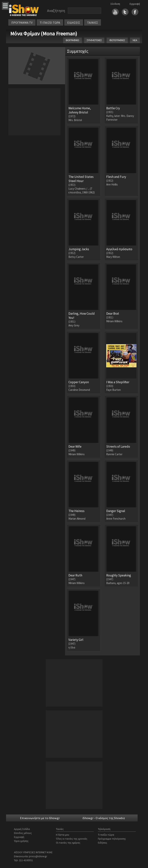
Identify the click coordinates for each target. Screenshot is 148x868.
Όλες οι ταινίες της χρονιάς (72, 839)
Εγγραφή (135, 4)
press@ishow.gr (38, 856)
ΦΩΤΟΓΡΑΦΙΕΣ (117, 40)
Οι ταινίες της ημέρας (68, 843)
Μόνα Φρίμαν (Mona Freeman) (44, 34)
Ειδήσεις (103, 843)
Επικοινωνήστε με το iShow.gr (40, 818)
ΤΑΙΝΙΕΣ (93, 23)
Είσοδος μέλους (23, 833)
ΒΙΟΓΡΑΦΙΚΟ (72, 40)
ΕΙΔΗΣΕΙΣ (74, 23)
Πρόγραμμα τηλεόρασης (112, 839)
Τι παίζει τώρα (106, 835)
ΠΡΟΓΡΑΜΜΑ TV (22, 23)
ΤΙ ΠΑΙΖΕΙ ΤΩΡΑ (50, 23)
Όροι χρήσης (21, 841)
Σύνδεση (115, 4)
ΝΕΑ (135, 40)
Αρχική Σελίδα (22, 829)
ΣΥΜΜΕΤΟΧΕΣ (94, 40)
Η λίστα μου (63, 835)
